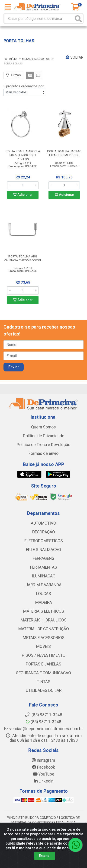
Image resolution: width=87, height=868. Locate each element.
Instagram (43, 760)
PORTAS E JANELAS (43, 664)
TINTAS (44, 682)
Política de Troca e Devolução (43, 445)
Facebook (43, 767)
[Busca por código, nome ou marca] (39, 19)
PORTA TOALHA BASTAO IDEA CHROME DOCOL (64, 153)
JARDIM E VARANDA (43, 585)
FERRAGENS (43, 558)
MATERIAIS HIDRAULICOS (44, 620)
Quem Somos (43, 427)
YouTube (44, 774)
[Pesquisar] (78, 19)
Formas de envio (43, 453)
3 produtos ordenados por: (24, 86)
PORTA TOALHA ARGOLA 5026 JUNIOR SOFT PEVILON (23, 155)
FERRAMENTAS (44, 567)
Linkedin (44, 781)
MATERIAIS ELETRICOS (44, 611)
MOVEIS (43, 646)
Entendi (45, 856)
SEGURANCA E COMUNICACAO (43, 673)
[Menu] (8, 7)
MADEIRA (44, 602)
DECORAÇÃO (44, 532)
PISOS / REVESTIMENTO (44, 655)
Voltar (74, 57)
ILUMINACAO (44, 576)
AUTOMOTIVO (43, 523)
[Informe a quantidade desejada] (23, 185)
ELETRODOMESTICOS (44, 541)
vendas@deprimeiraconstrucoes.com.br (43, 729)
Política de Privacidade (44, 436)
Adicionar (23, 195)
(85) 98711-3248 (44, 722)
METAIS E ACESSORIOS (44, 638)
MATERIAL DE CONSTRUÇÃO (44, 629)
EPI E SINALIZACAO (43, 550)
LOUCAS (44, 594)
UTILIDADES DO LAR (44, 691)
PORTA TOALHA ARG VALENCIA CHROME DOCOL (23, 258)
